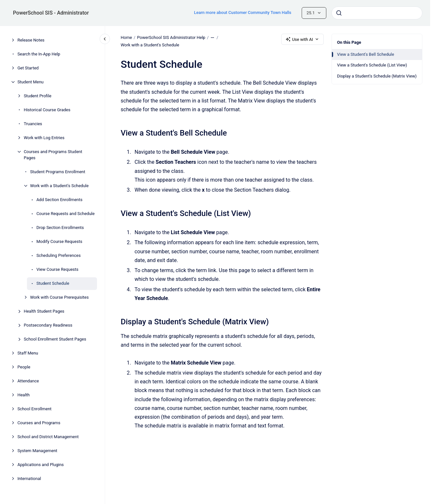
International (29, 479)
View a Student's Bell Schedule (366, 54)
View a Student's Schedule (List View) (372, 65)
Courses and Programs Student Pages (53, 155)
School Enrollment (35, 409)
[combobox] (377, 13)
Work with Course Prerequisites (60, 297)
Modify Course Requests (59, 241)
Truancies (33, 124)
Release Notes (31, 40)
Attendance (28, 381)
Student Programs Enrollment (58, 172)
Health (24, 395)
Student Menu (31, 82)
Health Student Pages (44, 311)
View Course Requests (57, 269)
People (24, 367)
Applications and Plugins (41, 465)
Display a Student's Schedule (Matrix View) (377, 76)
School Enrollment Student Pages (55, 339)
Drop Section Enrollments (60, 228)
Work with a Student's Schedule (59, 186)
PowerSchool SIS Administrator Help (171, 37)
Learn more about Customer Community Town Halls (243, 12)
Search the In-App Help (39, 54)
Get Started (28, 68)
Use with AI (302, 39)
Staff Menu (28, 353)
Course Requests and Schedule (65, 214)
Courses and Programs (39, 423)
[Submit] (339, 13)
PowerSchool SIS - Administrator (51, 13)
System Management (37, 451)
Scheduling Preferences (59, 255)
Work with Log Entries (44, 138)
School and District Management (48, 437)
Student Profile (37, 96)
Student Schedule (53, 283)
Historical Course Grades (47, 110)
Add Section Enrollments (59, 200)
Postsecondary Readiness (48, 325)
